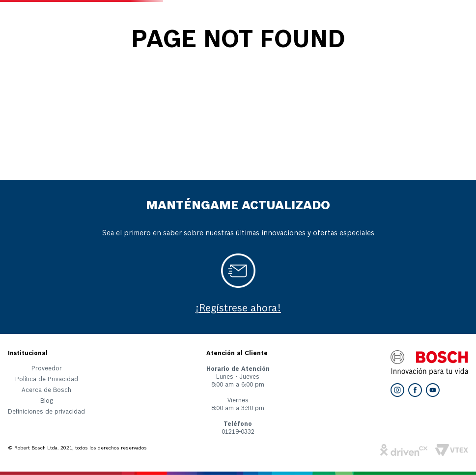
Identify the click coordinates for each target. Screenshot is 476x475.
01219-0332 (238, 432)
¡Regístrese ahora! (238, 309)
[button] (46, 414)
